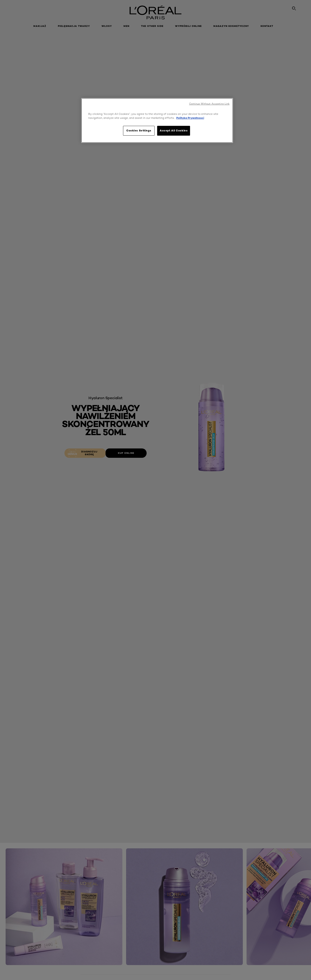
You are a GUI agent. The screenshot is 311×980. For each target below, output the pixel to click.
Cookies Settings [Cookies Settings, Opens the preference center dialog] (139, 130)
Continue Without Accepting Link (209, 104)
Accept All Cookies (174, 130)
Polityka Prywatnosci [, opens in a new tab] (190, 118)
